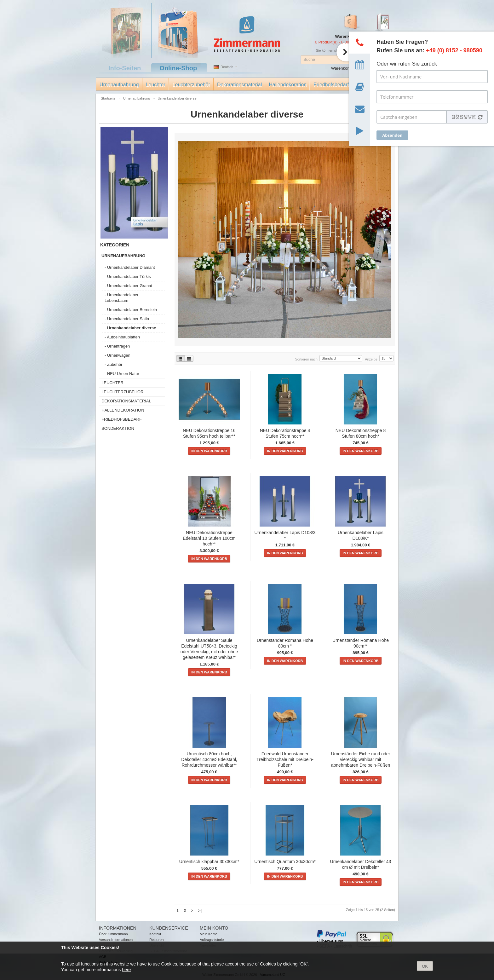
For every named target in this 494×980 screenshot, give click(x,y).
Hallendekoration (288, 85)
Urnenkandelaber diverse (177, 98)
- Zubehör (113, 364)
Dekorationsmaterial (239, 85)
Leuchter (156, 85)
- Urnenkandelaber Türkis (128, 277)
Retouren (156, 940)
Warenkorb (341, 68)
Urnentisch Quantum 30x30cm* (285, 862)
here (126, 970)
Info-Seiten (125, 68)
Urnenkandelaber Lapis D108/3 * (285, 535)
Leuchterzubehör (191, 85)
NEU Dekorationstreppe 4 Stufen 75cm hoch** (285, 433)
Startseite (109, 98)
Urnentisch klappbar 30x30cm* (209, 862)
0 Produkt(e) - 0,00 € (334, 42)
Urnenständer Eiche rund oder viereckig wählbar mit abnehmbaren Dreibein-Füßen (361, 759)
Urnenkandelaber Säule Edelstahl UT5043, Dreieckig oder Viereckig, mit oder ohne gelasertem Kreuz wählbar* (209, 649)
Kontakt (155, 934)
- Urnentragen (117, 346)
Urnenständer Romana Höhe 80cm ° (285, 643)
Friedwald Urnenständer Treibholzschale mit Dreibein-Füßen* (285, 759)
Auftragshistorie (212, 940)
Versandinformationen (116, 940)
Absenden (392, 135)
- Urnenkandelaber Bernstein (131, 310)
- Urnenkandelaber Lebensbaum (122, 298)
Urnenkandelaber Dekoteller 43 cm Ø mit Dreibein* (361, 864)
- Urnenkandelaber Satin (127, 319)
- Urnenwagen (118, 355)
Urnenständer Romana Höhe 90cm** (361, 643)
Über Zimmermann (113, 934)
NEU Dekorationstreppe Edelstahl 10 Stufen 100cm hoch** (209, 538)
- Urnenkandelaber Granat (128, 286)
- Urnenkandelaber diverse (130, 328)
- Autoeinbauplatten (122, 337)
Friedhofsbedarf (331, 85)
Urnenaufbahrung (119, 85)
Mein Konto (209, 934)
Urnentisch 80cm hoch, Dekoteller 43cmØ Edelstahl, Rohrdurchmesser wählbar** (209, 759)
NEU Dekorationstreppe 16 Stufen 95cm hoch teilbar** (209, 433)
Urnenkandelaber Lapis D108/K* (361, 535)
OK (425, 966)
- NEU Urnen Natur (122, 374)
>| (200, 911)
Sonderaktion (118, 428)
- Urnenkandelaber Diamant (130, 267)
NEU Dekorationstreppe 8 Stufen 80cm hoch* (361, 433)
